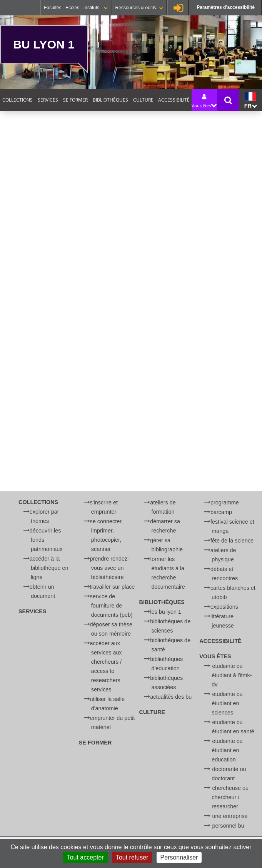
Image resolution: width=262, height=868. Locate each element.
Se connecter (179, 8)
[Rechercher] (85, 417)
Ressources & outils (139, 8)
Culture (143, 100)
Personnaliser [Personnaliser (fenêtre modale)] (179, 857)
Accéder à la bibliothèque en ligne (49, 568)
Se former (75, 100)
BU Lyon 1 (44, 44)
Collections (18, 100)
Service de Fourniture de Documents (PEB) (111, 606)
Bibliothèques (110, 100)
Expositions (224, 607)
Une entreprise (230, 816)
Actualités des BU (171, 697)
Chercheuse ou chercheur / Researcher (230, 797)
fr (251, 101)
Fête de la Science (232, 541)
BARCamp (221, 512)
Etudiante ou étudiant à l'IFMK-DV (232, 675)
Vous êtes (215, 656)
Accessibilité (174, 100)
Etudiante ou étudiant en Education (227, 750)
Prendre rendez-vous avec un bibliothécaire (110, 568)
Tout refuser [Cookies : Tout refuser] (132, 857)
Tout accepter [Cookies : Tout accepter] (85, 857)
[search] (85, 399)
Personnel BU (228, 826)
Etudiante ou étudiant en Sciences (227, 703)
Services (48, 100)
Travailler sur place (113, 587)
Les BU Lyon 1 (166, 612)
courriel (157, 443)
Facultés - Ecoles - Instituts (76, 8)
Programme (225, 502)
